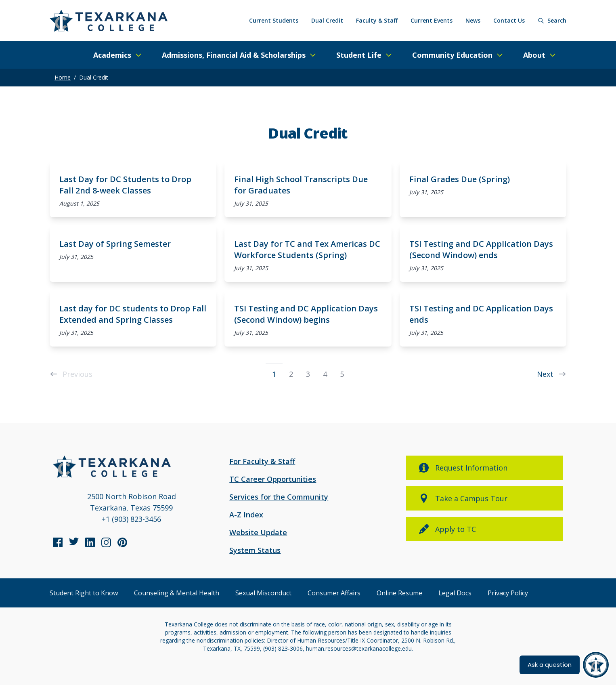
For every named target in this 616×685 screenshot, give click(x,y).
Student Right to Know (84, 593)
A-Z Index (246, 515)
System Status (255, 550)
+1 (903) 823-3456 (131, 519)
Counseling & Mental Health (177, 593)
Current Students (274, 20)
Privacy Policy (508, 593)
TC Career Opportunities (273, 479)
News (473, 20)
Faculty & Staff (377, 20)
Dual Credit (327, 20)
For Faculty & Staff (262, 461)
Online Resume (399, 593)
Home (63, 77)
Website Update (258, 532)
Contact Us (509, 20)
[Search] (552, 21)
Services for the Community (279, 497)
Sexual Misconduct (263, 593)
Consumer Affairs (334, 593)
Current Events (432, 20)
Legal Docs (455, 593)
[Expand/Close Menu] (118, 55)
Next (552, 374)
